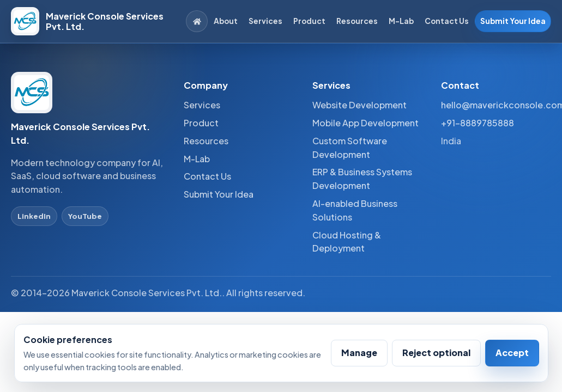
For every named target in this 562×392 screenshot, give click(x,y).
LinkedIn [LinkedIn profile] (34, 216)
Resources (357, 21)
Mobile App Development (365, 123)
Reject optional (436, 353)
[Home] (197, 21)
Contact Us (447, 21)
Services (265, 21)
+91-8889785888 (478, 123)
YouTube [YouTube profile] (85, 216)
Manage (359, 353)
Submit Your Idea (513, 21)
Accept (512, 353)
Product (309, 21)
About (226, 21)
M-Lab (401, 21)
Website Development (359, 105)
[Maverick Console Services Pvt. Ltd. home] (92, 21)
